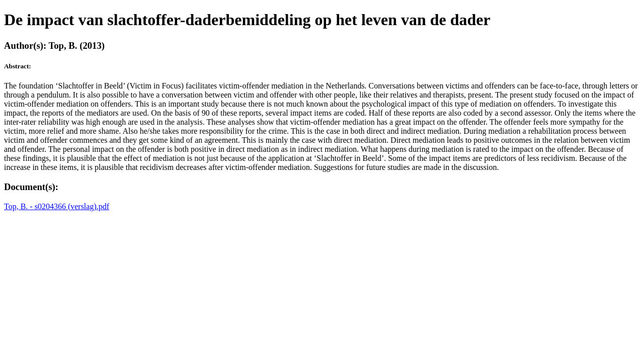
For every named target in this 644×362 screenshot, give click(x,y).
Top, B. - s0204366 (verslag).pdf (57, 206)
